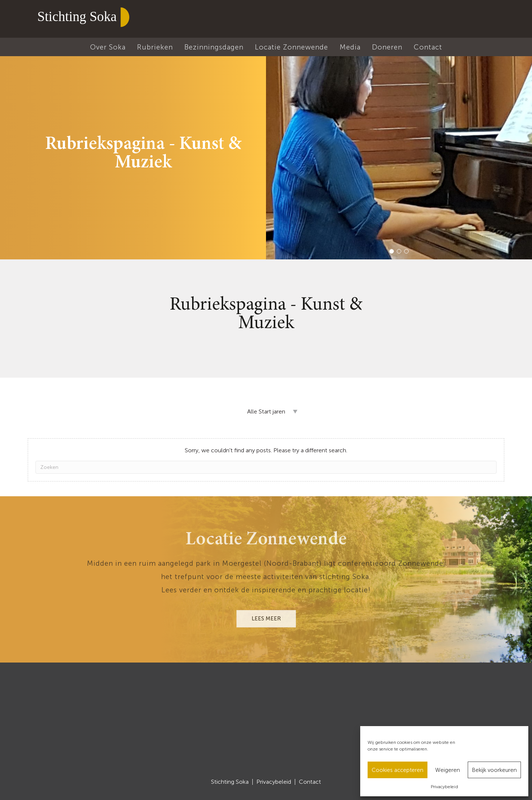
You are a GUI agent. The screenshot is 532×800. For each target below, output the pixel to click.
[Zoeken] (266, 467)
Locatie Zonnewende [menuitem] (291, 47)
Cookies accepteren (398, 770)
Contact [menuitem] (428, 47)
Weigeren (448, 770)
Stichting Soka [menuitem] (230, 782)
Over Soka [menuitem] (108, 47)
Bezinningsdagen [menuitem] (214, 47)
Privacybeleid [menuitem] (274, 782)
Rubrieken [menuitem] (155, 47)
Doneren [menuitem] (387, 47)
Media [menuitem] (350, 47)
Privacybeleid (444, 787)
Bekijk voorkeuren (494, 770)
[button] (392, 251)
